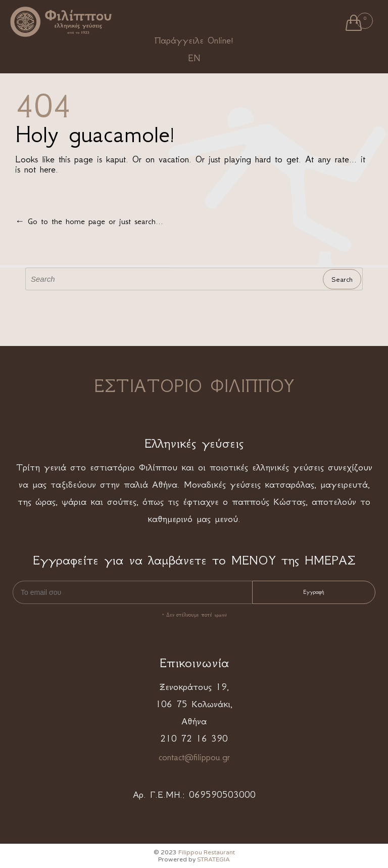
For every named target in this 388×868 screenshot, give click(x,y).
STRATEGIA (213, 859)
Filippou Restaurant (207, 852)
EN (194, 58)
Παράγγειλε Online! (194, 40)
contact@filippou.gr (194, 757)
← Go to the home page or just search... (89, 221)
